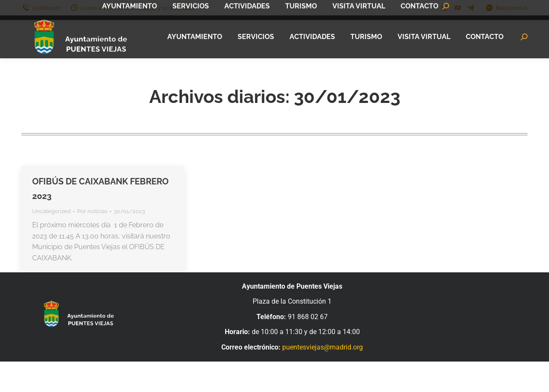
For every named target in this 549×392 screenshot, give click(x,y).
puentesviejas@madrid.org (323, 347)
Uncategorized (51, 211)
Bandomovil (506, 8)
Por (92, 211)
